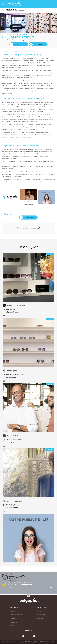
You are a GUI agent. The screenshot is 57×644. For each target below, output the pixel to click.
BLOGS (39, 611)
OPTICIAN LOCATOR (16, 615)
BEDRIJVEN (14, 622)
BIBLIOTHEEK (41, 615)
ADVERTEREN (41, 619)
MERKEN (13, 619)
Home (7, 9)
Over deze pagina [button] (52, 10)
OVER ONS (14, 626)
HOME (12, 611)
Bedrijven (14, 9)
